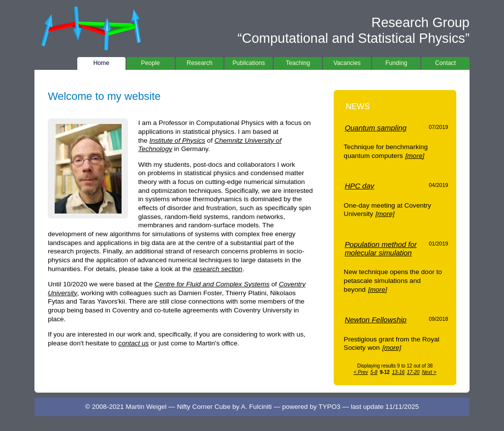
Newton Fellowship (376, 320)
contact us (133, 343)
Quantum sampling (376, 128)
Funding (396, 62)
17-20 (413, 372)
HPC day (359, 186)
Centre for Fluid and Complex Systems (212, 284)
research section (218, 269)
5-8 (374, 372)
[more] (415, 156)
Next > (429, 372)
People (151, 62)
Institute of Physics (177, 140)
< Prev (361, 372)
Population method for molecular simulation (380, 248)
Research (200, 62)
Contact (445, 62)
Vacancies (347, 62)
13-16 (398, 372)
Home (101, 62)
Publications (249, 62)
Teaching (298, 62)
